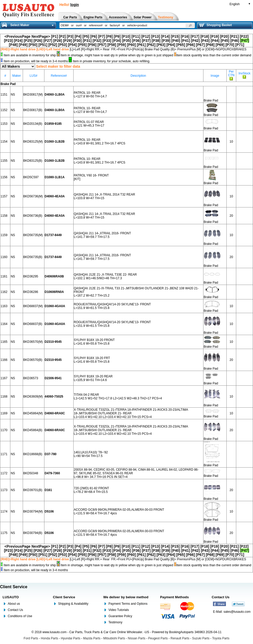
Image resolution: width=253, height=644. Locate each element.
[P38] (156, 41)
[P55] (82, 45)
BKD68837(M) (33, 306)
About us (14, 604)
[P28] (58, 41)
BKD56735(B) (33, 257)
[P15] (175, 36)
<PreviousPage (17, 36)
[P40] (176, 41)
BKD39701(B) (33, 490)
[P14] (165, 36)
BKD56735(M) (33, 235)
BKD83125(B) (33, 161)
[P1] (54, 36)
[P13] (155, 36)
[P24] (18, 41)
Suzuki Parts (201, 638)
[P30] (77, 41)
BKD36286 (31, 292)
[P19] (215, 36)
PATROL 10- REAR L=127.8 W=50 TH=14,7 (90, 110)
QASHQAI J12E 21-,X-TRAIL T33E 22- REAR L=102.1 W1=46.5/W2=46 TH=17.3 (105, 276)
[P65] (181, 45)
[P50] (33, 45)
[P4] (78, 36)
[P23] (8, 41)
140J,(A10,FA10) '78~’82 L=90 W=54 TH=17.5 (91, 454)
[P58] (112, 45)
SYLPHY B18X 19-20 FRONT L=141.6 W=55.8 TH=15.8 (94, 342)
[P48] (13, 45)
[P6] (94, 36)
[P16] (185, 36)
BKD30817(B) (33, 110)
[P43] (205, 41)
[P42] (195, 41)
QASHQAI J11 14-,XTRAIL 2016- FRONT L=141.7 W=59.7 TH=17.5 (102, 235)
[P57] (102, 45)
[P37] (146, 41)
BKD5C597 (31, 177)
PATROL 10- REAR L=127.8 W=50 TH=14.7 (90, 95)
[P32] (97, 41)
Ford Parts (31, 638)
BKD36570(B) (33, 360)
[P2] (62, 36)
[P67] (200, 45)
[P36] (136, 41)
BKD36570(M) (33, 342)
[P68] (210, 45)
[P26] (38, 41)
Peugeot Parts (158, 638)
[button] (190, 25)
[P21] (234, 36)
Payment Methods (174, 597)
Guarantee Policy (120, 616)
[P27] (48, 41)
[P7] (101, 36)
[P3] (70, 36)
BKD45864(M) (33, 413)
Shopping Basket (216, 25)
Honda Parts (49, 638)
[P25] (28, 41)
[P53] (62, 45)
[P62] (151, 45)
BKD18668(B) (33, 454)
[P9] (117, 36)
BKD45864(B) (33, 430)
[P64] (171, 45)
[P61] (141, 45)
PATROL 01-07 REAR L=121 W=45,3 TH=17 (89, 124)
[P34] (117, 41)
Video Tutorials (119, 610)
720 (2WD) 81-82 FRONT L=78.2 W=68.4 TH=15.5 (92, 490)
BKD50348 (31, 473)
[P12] (146, 36)
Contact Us (15, 610)
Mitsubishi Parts (114, 638)
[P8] (109, 36)
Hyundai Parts (71, 638)
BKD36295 (31, 276)
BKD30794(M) (33, 511)
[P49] (23, 45)
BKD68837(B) (33, 324)
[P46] (235, 41)
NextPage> (41, 36)
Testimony (115, 622)
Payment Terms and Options (128, 604)
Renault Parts (180, 638)
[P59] (122, 45)
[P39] (166, 41)
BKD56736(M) (33, 196)
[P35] (126, 41)
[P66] (191, 45)
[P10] (126, 36)
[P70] (230, 45)
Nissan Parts (137, 638)
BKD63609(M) (33, 397)
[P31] (87, 41)
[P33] (107, 41)
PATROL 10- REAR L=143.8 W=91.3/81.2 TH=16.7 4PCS (100, 142)
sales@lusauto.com (237, 612)
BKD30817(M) (33, 95)
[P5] (86, 36)
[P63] (161, 45)
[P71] (240, 45)
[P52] (53, 45)
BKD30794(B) (33, 533)
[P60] (131, 45)
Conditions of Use (20, 616)
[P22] (244, 36)
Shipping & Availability (73, 604)
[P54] (72, 45)
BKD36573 (31, 378)
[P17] (195, 36)
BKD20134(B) (33, 124)
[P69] (220, 45)
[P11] (136, 36)
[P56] (92, 45)
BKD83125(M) (33, 142)
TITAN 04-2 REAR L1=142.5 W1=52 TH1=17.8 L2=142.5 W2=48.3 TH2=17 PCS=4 (118, 397)
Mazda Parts (92, 638)
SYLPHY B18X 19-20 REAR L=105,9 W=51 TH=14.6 (93, 378)
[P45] (225, 41)
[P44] (215, 41)
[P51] (43, 45)
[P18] (205, 36)
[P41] (186, 41)
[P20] (224, 36)
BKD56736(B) (33, 216)
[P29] (67, 41)
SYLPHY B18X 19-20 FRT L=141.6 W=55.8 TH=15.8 (92, 360)
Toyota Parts (221, 638)
